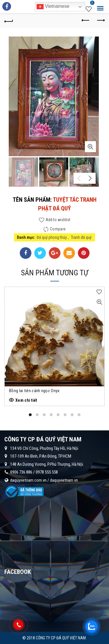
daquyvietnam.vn (64, 480)
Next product (100, 20)
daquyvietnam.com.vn (28, 480)
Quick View (99, 302)
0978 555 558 (47, 472)
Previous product (86, 20)
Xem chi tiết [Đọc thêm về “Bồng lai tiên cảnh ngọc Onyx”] (26, 400)
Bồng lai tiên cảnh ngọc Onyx (34, 391)
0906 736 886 (21, 472)
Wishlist (92, 4)
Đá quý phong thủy (52, 237)
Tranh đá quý (81, 237)
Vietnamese (53, 7)
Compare (58, 229)
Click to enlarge (90, 147)
